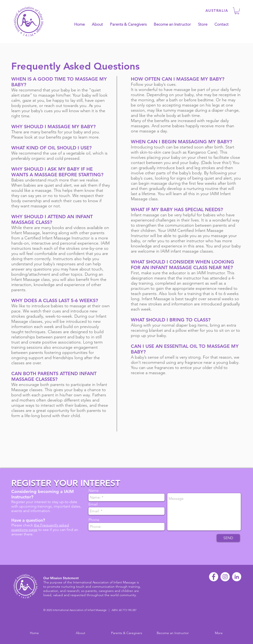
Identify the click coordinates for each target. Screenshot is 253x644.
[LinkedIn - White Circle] (237, 577)
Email (93, 504)
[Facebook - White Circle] (214, 577)
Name (94, 491)
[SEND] (228, 538)
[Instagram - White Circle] (225, 577)
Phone (94, 520)
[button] (237, 11)
